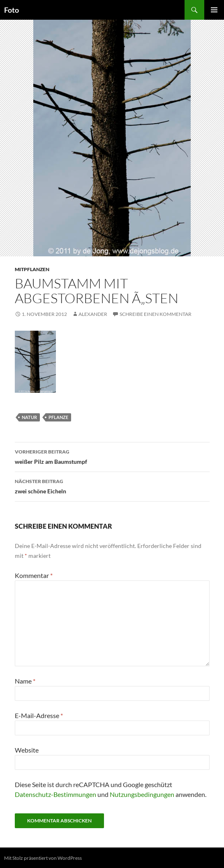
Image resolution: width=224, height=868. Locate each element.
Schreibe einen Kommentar (156, 314)
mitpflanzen (32, 269)
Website (27, 750)
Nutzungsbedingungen (142, 794)
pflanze (58, 417)
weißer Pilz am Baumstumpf (112, 456)
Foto (12, 10)
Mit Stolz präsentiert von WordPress (43, 858)
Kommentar (34, 575)
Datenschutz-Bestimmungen (55, 794)
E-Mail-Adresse (39, 715)
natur (29, 417)
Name (25, 681)
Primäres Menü (214, 10)
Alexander (93, 314)
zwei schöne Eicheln (112, 486)
